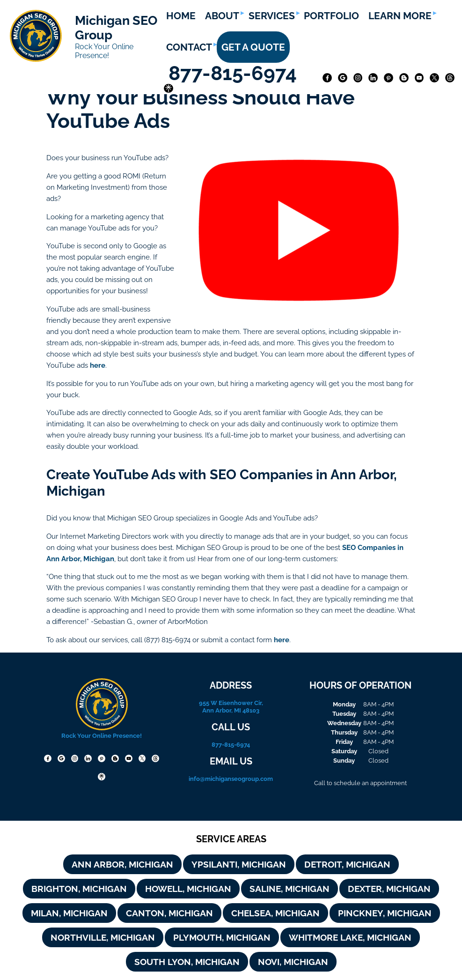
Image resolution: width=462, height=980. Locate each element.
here (98, 365)
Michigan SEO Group (116, 28)
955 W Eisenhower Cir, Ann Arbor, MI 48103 (231, 706)
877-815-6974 (235, 73)
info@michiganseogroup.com (231, 779)
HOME (181, 16)
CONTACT (189, 47)
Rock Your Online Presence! (104, 51)
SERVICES (272, 16)
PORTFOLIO (331, 16)
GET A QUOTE (253, 47)
